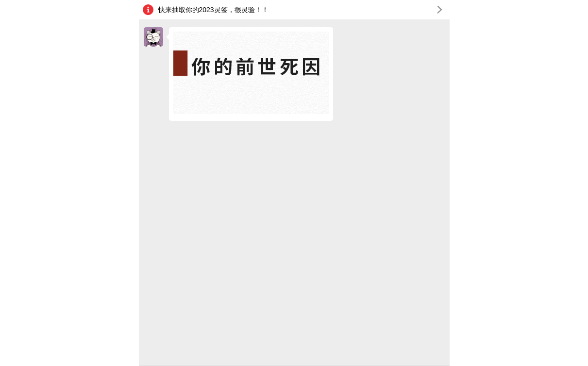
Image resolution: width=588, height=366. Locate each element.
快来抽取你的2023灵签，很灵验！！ (303, 11)
